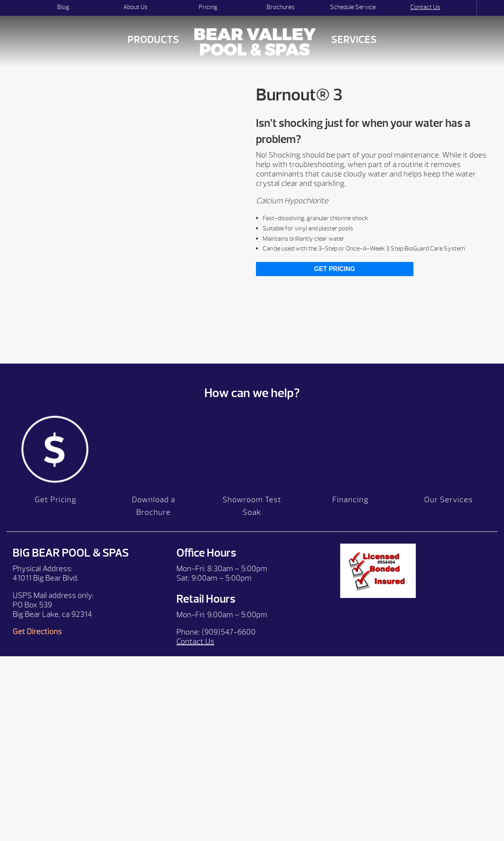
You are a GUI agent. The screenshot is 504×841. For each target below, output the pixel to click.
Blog (63, 7)
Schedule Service (353, 7)
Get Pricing (335, 269)
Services (354, 40)
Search (470, 8)
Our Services (448, 500)
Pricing (208, 7)
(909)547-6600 (229, 632)
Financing (350, 500)
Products (153, 40)
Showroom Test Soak (252, 506)
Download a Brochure (154, 506)
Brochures (281, 7)
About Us (135, 7)
